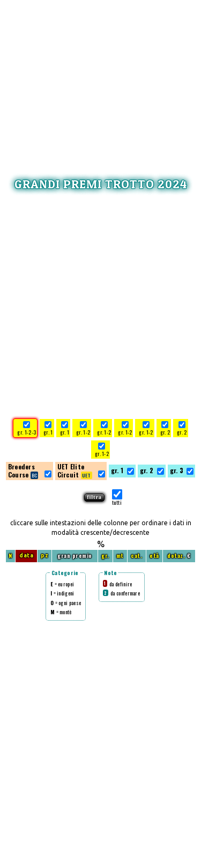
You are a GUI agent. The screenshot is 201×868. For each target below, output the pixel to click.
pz (44, 556)
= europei (62, 584)
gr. (105, 556)
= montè (61, 612)
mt (120, 556)
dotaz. (176, 556)
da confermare (121, 593)
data (26, 556)
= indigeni (62, 593)
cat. (136, 556)
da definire (117, 584)
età (154, 556)
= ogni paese (66, 603)
